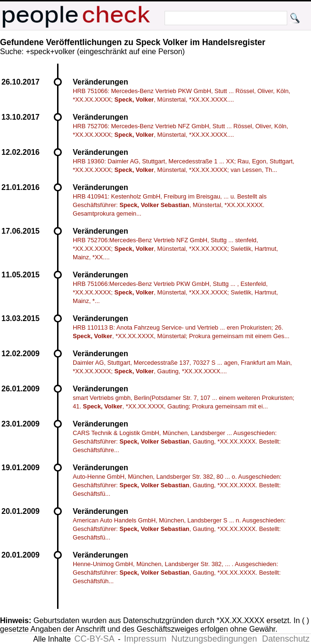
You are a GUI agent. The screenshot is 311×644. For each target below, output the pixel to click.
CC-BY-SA (94, 639)
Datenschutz (286, 639)
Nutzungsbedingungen (214, 639)
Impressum (145, 639)
